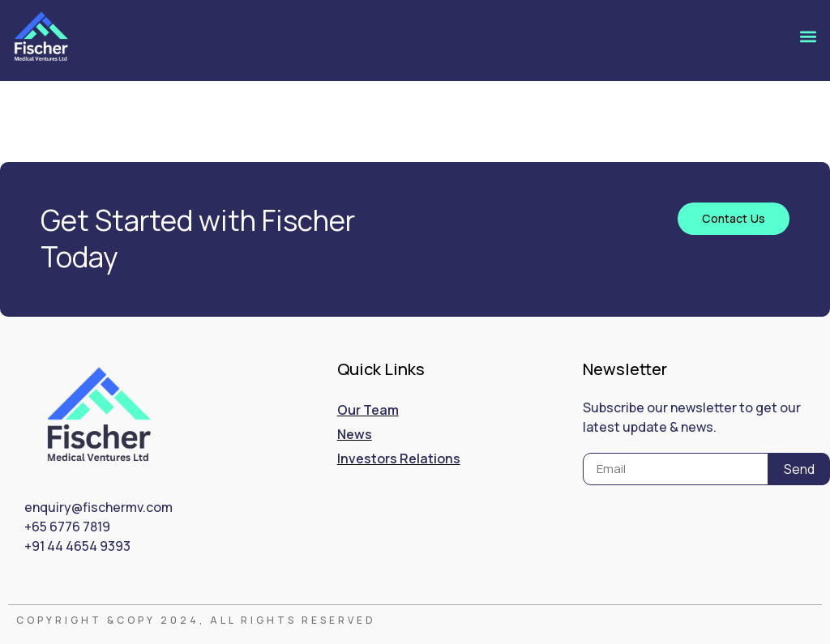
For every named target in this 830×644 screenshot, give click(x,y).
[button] (809, 36)
